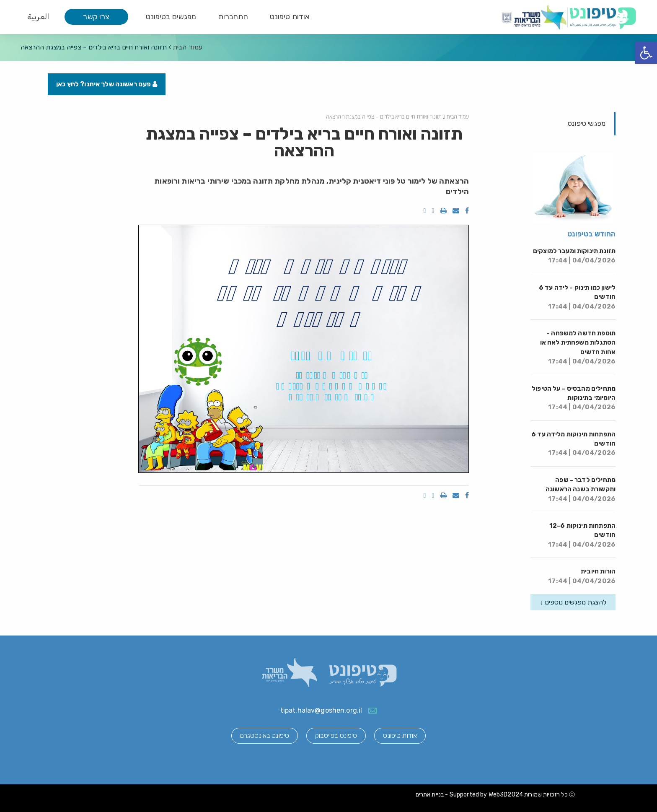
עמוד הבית (188, 47)
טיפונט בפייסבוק (336, 735)
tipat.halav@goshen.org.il (321, 710)
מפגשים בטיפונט (171, 17)
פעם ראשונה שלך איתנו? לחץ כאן (107, 84)
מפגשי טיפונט (587, 123)
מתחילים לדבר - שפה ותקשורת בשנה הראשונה (581, 489)
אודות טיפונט (290, 17)
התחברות (233, 17)
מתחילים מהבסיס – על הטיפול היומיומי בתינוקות (574, 398)
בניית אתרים (430, 795)
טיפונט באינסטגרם (265, 735)
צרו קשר (96, 17)
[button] (646, 53)
